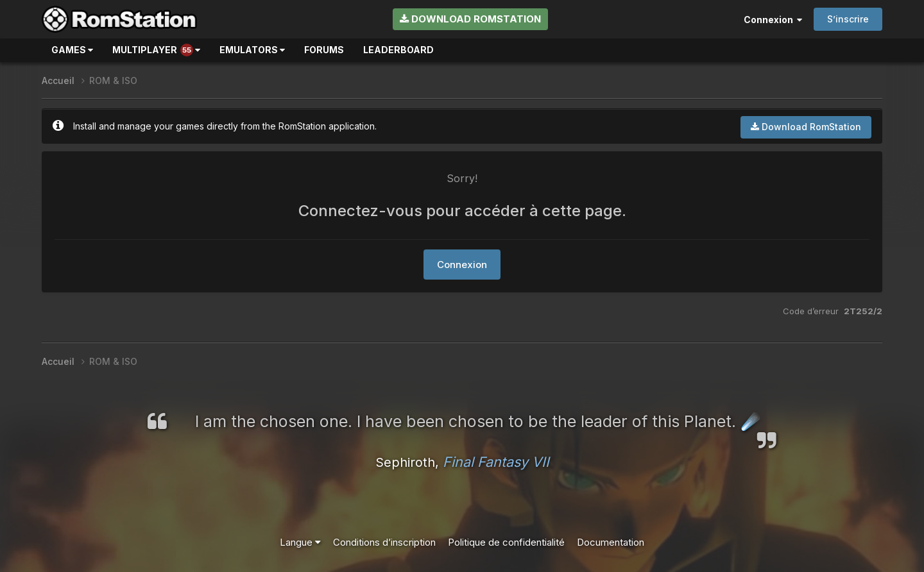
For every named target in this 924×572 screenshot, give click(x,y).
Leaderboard (398, 50)
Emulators (252, 50)
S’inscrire (848, 19)
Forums (324, 50)
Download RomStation (470, 19)
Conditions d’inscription (384, 542)
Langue (300, 542)
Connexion (773, 20)
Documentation (611, 542)
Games (72, 50)
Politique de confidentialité (506, 542)
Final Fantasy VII (496, 462)
